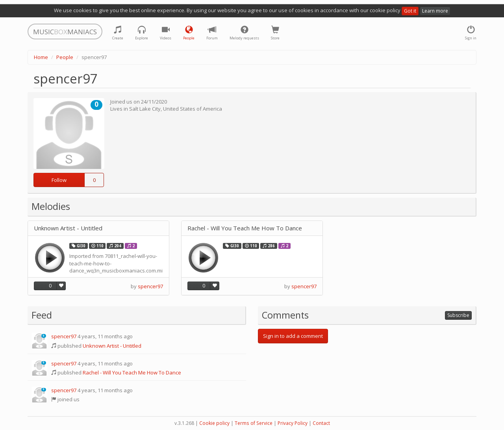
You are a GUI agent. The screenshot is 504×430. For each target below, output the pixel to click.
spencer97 (150, 286)
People (65, 57)
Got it (410, 11)
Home (41, 57)
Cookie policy (214, 423)
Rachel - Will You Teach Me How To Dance (245, 228)
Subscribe (458, 315)
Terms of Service (254, 423)
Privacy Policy (293, 423)
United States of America (193, 109)
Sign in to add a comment (293, 336)
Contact (321, 423)
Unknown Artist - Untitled (68, 228)
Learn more (435, 11)
